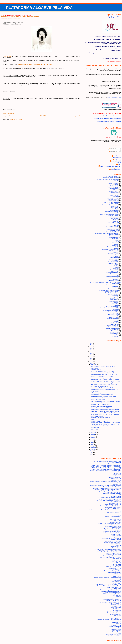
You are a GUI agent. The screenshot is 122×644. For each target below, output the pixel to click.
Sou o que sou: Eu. (116, 622)
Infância (117, 267)
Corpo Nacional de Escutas (113, 513)
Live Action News (116, 564)
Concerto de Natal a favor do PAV (100, 408)
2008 (91, 453)
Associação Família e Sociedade (112, 487)
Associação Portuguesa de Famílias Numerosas (108, 491)
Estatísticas (116, 241)
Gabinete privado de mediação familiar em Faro (103, 366)
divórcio (116, 224)
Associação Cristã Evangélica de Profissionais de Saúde (106, 485)
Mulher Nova (117, 574)
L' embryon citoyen (116, 561)
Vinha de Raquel (116, 632)
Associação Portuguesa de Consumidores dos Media (106, 488)
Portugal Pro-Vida (116, 607)
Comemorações (115, 210)
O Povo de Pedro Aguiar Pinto (113, 587)
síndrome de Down (114, 317)
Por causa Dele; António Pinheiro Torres (110, 602)
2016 (91, 353)
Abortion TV (118, 473)
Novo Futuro (117, 580)
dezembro (94, 365)
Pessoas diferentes (113, 301)
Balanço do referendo (112, 198)
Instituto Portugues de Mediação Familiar (110, 551)
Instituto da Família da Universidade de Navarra (108, 552)
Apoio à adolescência (113, 186)
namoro (117, 288)
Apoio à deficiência (113, 187)
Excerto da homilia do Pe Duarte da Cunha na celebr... (105, 388)
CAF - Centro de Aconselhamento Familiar (109, 498)
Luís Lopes (118, 163)
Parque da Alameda (114, 294)
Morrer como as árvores (97, 431)
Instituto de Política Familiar (113, 555)
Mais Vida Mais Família (114, 568)
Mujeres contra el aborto (114, 572)
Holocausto (115, 260)
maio (92, 443)
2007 (91, 454)
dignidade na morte (114, 222)
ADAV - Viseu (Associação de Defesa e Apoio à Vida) (106, 469)
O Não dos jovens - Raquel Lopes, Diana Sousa (108, 584)
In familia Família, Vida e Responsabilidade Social (107, 549)
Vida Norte (118, 628)
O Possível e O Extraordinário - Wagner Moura (108, 586)
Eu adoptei (118, 530)
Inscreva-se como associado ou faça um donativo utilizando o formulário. (20, 17)
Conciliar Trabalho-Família (111, 212)
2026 (91, 343)
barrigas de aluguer (114, 199)
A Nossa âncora (116, 462)
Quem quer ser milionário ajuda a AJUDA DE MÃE (104, 375)
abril (92, 444)
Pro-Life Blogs (117, 609)
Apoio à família (114, 189)
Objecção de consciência (111, 292)
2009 (91, 451)
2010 (91, 363)
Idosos (116, 264)
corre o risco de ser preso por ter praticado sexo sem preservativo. (35, 64)
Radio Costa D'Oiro (113, 312)
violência (117, 335)
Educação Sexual (11, 104)
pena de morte (114, 298)
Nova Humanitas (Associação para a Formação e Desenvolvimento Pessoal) (108, 578)
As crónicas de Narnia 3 (97, 416)
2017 (91, 351)
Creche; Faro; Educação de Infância (109, 214)
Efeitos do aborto (113, 236)
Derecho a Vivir (117, 518)
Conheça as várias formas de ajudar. (11, 18)
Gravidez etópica (114, 258)
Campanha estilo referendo (112, 202)
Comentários (113, 151)
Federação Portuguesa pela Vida (110, 250)
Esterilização (116, 243)
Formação (116, 256)
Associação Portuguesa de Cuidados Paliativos (108, 490)
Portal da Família (116, 606)
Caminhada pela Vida (115, 503)
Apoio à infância (113, 190)
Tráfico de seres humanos (112, 328)
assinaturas (116, 197)
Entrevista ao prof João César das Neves (102, 395)
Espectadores (117, 158)
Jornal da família (116, 559)
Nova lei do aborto (113, 289)
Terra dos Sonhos (116, 625)
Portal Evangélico (116, 603)
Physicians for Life (116, 598)
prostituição (116, 309)
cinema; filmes (114, 208)
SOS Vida (116, 320)
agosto (93, 438)
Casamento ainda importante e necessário (102, 376)
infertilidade (116, 269)
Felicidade (115, 252)
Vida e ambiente (114, 334)
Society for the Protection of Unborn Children (109, 620)
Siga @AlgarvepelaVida (114, 17)
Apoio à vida (114, 194)
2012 (91, 360)
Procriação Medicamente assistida (109, 308)
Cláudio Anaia (117, 156)
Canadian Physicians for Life (113, 504)
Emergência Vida (116, 528)
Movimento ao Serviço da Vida (113, 571)
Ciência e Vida (114, 206)
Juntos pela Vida (114, 270)
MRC (119, 164)
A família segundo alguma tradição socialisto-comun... (105, 424)
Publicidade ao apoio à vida (111, 311)
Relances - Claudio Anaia (114, 613)
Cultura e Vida (114, 217)
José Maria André (116, 161)
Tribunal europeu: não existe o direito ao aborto (103, 396)
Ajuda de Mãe (117, 476)
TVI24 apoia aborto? (113, 332)
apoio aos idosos (114, 195)
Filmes (116, 255)
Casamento (115, 203)
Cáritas (119, 515)
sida (118, 316)
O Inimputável (117, 583)
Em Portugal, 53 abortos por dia (99, 386)
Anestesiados (94, 368)
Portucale (118, 168)
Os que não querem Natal (98, 398)
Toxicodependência (113, 327)
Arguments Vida (116, 484)
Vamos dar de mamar (115, 626)
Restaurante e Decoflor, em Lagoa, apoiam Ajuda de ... (105, 411)
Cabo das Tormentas (115, 502)
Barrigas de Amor (116, 496)
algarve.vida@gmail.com (114, 98)
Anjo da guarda (95, 428)
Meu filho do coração (115, 570)
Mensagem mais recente (8, 116)
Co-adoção (115, 209)
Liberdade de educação (112, 273)
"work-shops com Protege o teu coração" (102, 378)
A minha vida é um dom (114, 464)
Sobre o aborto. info (115, 618)
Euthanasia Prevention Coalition (112, 532)
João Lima (118, 159)
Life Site (119, 563)
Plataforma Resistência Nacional (112, 599)
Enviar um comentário (8, 113)
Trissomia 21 (115, 331)
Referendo (115, 313)
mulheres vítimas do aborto (112, 285)
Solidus (119, 621)
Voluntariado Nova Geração (113, 635)
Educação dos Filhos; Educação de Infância (106, 233)
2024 (91, 346)
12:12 (13, 102)
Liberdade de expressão (112, 274)
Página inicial (43, 116)
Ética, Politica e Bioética (114, 636)
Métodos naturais (114, 278)
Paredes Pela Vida (116, 595)
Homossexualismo (116, 546)
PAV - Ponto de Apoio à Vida (113, 593)
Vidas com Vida (117, 631)
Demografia (114, 218)
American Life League (115, 480)
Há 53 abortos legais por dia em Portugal (102, 383)
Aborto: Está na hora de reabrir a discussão (102, 371)
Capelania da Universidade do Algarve (110, 506)
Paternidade (115, 296)
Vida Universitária (116, 629)
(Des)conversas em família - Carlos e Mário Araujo (107, 461)
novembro (94, 433)
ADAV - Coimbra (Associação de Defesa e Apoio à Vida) (106, 467)
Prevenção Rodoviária (112, 306)
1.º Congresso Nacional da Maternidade (108, 179)
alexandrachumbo (116, 170)
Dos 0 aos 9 (118, 521)
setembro (94, 436)
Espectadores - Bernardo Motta (112, 529)
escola (117, 240)
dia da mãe (116, 220)
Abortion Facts (117, 472)
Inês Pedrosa (115, 266)
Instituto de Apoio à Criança (113, 553)
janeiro (93, 449)
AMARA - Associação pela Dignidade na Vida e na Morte (106, 471)
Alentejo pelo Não (116, 479)
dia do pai (116, 221)
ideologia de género (113, 263)
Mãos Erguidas (117, 576)
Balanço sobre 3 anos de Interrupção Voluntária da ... (105, 413)
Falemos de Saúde (116, 534)
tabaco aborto (115, 323)
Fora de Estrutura (116, 540)
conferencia (115, 213)
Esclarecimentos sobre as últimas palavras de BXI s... (105, 390)
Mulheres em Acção (115, 575)
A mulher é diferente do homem (99, 421)
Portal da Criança (116, 605)
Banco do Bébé (117, 495)
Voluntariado (115, 336)
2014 (91, 356)
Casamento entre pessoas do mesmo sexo (106, 205)
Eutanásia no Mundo (113, 247)
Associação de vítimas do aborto (112, 494)
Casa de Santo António (115, 509)
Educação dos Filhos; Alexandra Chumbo (110, 523)
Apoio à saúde (114, 193)
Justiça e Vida (115, 271)
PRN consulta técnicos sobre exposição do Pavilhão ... (105, 401)
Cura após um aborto (115, 514)
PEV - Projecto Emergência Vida (112, 594)
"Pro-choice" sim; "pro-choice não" (100, 426)
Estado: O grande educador (98, 400)
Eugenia (116, 244)
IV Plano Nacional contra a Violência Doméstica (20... (105, 373)
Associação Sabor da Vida (114, 492)
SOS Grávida (117, 616)
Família (116, 248)
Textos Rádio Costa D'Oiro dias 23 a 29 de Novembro (105, 414)
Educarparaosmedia (115, 522)
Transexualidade (114, 330)
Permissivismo (114, 300)
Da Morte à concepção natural (113, 517)
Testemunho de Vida (112, 325)
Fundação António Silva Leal (113, 541)
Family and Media (116, 537)
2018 (91, 350)
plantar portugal (115, 304)
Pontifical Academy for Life (114, 601)
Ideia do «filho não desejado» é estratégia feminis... (104, 385)
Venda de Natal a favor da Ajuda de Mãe (101, 406)
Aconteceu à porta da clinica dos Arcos (101, 405)
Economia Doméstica (113, 229)
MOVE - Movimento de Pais (113, 567)
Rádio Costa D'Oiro (116, 614)
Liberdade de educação (113, 176)
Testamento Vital (114, 324)
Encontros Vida (114, 239)
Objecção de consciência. (111, 293)
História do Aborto (114, 259)
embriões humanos (114, 237)
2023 (91, 348)
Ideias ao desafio (116, 548)
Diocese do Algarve (116, 519)
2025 (91, 345)
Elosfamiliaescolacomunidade (113, 526)
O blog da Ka (117, 589)
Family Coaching (116, 536)
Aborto (116, 180)
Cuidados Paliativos (113, 216)
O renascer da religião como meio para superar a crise (105, 423)
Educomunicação (116, 525)
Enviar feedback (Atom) (16, 119)
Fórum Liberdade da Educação (112, 542)
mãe (118, 275)
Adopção (115, 185)
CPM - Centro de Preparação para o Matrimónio (108, 500)
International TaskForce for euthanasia (110, 557)
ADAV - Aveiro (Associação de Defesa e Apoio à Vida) (106, 465)
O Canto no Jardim (116, 582)
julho (92, 439)
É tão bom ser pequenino (97, 393)
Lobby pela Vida (116, 565)
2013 (91, 358)
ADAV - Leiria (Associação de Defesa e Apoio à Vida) (106, 468)
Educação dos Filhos (112, 232)
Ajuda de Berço (117, 475)
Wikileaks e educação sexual (12, 24)
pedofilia (117, 297)
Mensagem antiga (76, 116)
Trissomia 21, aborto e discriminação (101, 418)
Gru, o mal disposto (96, 370)
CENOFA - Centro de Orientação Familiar (110, 499)
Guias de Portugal (116, 544)
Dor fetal (117, 225)
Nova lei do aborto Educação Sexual (109, 290)
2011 (91, 361)
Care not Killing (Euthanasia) (113, 507)
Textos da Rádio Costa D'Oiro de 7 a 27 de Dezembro (105, 381)
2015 (91, 355)
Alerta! (92, 419)
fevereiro (93, 448)
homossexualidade (113, 262)
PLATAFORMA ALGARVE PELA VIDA (39, 8)
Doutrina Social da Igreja (112, 227)
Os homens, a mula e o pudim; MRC (111, 591)
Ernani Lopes (94, 429)
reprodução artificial (114, 315)
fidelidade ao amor (113, 254)
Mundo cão (115, 286)
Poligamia (116, 305)
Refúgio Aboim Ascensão (114, 612)
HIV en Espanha (95, 391)
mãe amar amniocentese (112, 277)
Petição (116, 302)
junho (93, 441)
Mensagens (113, 149)
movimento (116, 279)
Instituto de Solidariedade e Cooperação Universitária (106, 556)
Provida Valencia (116, 610)
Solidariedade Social (112, 319)
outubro (93, 434)
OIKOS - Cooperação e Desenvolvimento (110, 590)
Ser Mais (118, 617)
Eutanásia (115, 246)
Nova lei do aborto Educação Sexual (109, 178)
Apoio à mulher (113, 191)
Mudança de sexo (114, 281)
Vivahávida (118, 633)
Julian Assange (7, 56)
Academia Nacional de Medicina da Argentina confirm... (106, 410)
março (93, 446)
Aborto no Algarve (114, 182)
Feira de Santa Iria (114, 251)
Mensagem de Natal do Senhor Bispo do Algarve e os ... (106, 380)
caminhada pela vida (113, 201)
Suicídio (116, 321)
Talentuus (118, 624)
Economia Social (114, 231)
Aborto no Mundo (113, 183)
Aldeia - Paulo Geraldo (115, 477)
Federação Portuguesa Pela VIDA (112, 538)
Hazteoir (118, 545)
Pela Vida (118, 597)
